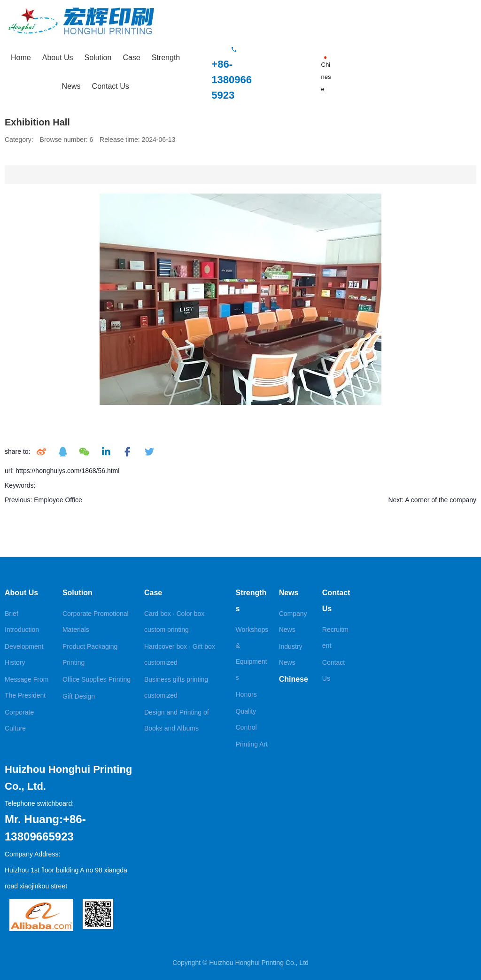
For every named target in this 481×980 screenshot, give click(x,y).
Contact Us (111, 86)
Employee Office (58, 500)
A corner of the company (441, 500)
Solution (98, 58)
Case (131, 58)
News (71, 86)
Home (21, 58)
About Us (58, 58)
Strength (166, 58)
